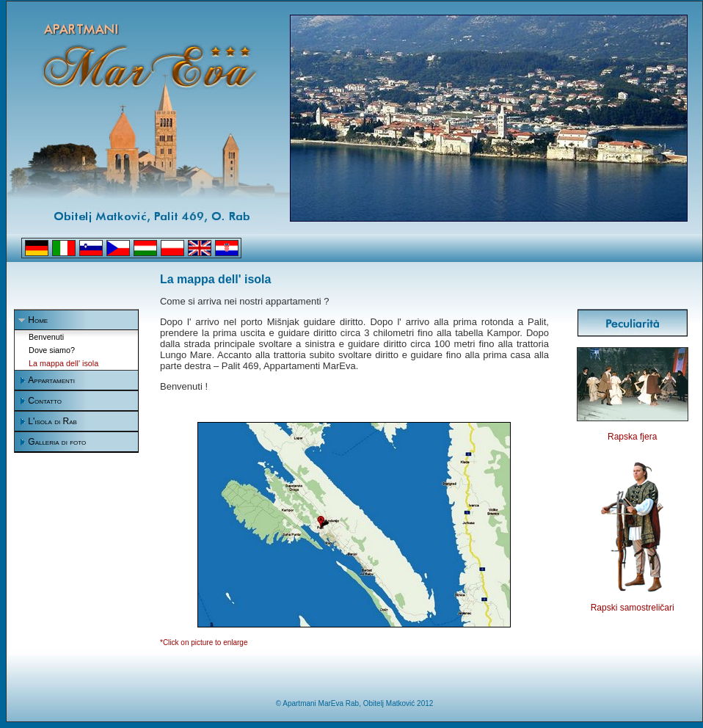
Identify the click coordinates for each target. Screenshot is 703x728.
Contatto (45, 401)
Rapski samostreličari (633, 608)
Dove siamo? (52, 350)
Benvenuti (46, 337)
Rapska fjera (632, 437)
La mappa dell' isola (63, 363)
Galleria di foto (57, 442)
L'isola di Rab (52, 421)
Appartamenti (51, 380)
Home (38, 320)
